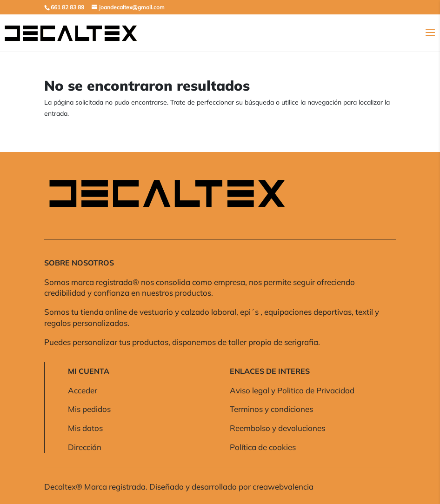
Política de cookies (263, 447)
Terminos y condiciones (271, 409)
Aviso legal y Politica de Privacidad (292, 390)
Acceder (83, 390)
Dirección (85, 447)
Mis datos (85, 428)
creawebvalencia (283, 487)
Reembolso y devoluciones (277, 428)
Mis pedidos (89, 409)
